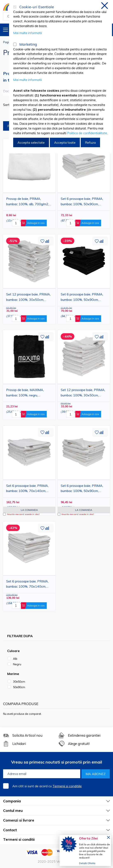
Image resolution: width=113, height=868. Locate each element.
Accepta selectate (31, 142)
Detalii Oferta (87, 863)
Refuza (90, 142)
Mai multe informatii (27, 33)
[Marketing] (15, 44)
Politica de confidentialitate (87, 133)
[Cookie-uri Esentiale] (15, 7)
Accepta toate (65, 142)
